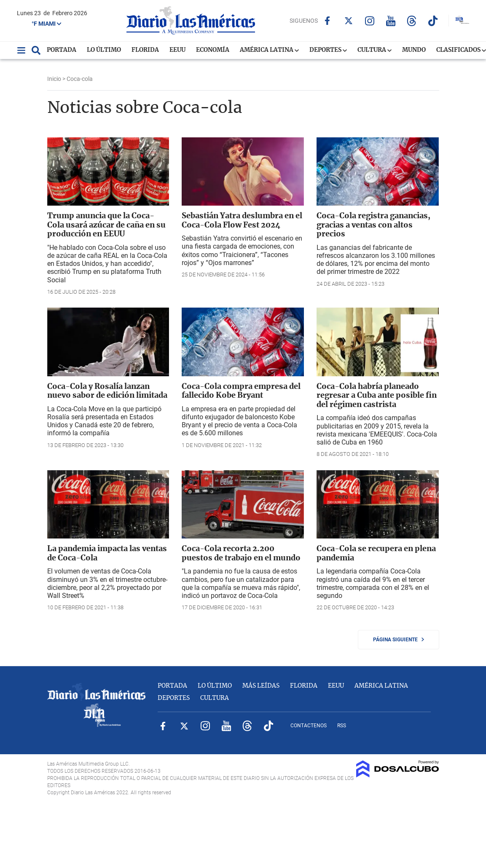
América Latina (269, 50)
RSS (342, 726)
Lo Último (104, 50)
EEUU (177, 50)
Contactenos (309, 726)
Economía (213, 50)
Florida (145, 50)
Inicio (54, 79)
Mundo (414, 50)
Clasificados (461, 50)
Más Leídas (261, 686)
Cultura (375, 50)
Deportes (328, 50)
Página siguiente (399, 640)
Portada (62, 50)
